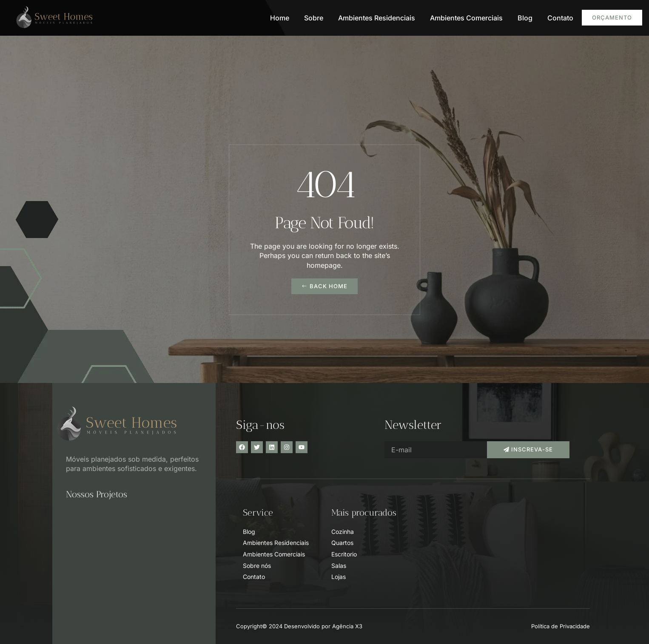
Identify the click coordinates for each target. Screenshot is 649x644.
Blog (525, 18)
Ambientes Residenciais (377, 18)
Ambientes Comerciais (466, 18)
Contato (560, 18)
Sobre (314, 18)
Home (280, 18)
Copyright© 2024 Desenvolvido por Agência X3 (299, 626)
